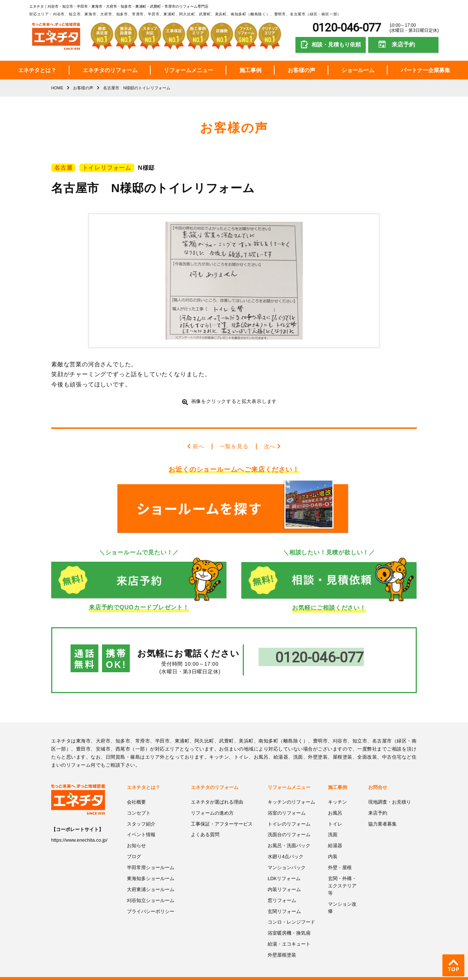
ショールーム (358, 70)
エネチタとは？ (37, 70)
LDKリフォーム (284, 868)
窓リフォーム (282, 889)
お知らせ (136, 836)
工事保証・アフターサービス (222, 814)
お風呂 (335, 803)
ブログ (134, 846)
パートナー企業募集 (425, 70)
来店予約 (403, 44)
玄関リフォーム (284, 900)
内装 (333, 846)
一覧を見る (234, 446)
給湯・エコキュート (289, 933)
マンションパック (287, 857)
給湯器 (335, 836)
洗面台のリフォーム (289, 825)
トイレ (335, 814)
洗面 (333, 825)
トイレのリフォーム (289, 814)
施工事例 (250, 70)
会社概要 (136, 792)
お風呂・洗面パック (289, 836)
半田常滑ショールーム (151, 857)
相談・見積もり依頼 (336, 44)
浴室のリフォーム (287, 803)
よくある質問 (205, 825)
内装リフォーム (284, 879)
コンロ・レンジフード (291, 911)
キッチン (337, 792)
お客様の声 (301, 70)
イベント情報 (141, 825)
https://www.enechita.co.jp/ (79, 831)
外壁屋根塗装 (282, 944)
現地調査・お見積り (390, 792)
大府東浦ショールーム (151, 879)
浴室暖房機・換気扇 (289, 922)
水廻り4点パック (286, 846)
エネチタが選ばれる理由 (217, 792)
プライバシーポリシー (151, 900)
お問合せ (378, 778)
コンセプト (139, 803)
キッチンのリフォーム (291, 792)
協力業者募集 (382, 814)
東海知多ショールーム (151, 868)
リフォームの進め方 (212, 803)
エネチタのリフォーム (110, 70)
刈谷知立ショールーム (151, 889)
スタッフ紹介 (141, 814)
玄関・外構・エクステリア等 (342, 875)
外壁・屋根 (340, 857)
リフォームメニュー (188, 70)
